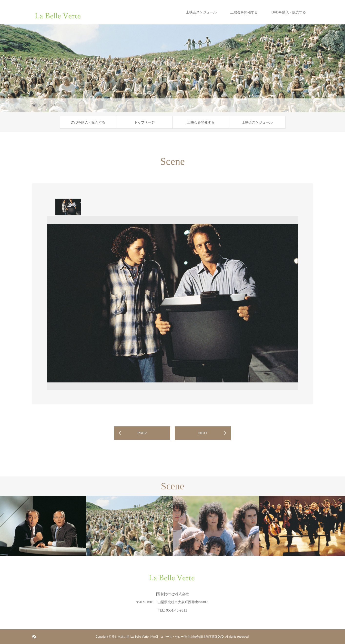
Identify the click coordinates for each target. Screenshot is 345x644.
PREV (142, 433)
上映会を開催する (244, 12)
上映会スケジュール (201, 12)
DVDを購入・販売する (289, 12)
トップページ (144, 122)
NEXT (203, 433)
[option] (68, 207)
